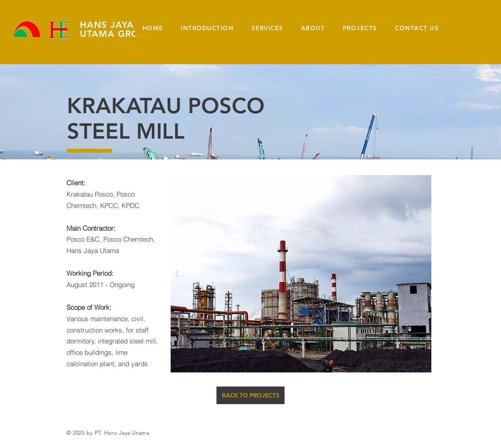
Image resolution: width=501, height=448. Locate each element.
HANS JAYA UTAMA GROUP (116, 29)
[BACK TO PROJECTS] (250, 395)
